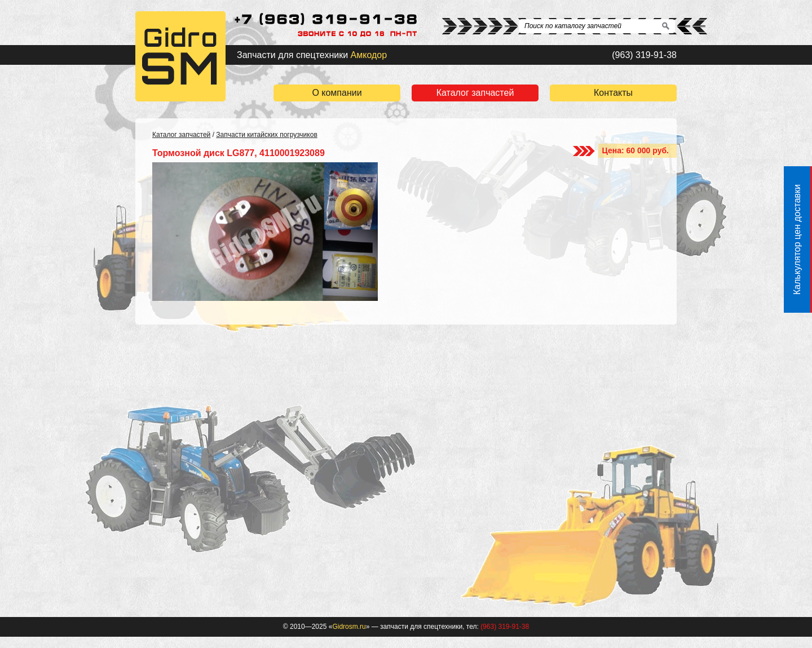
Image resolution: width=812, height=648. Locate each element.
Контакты (613, 93)
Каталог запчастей (475, 93)
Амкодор (369, 55)
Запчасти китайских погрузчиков (266, 135)
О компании (337, 93)
